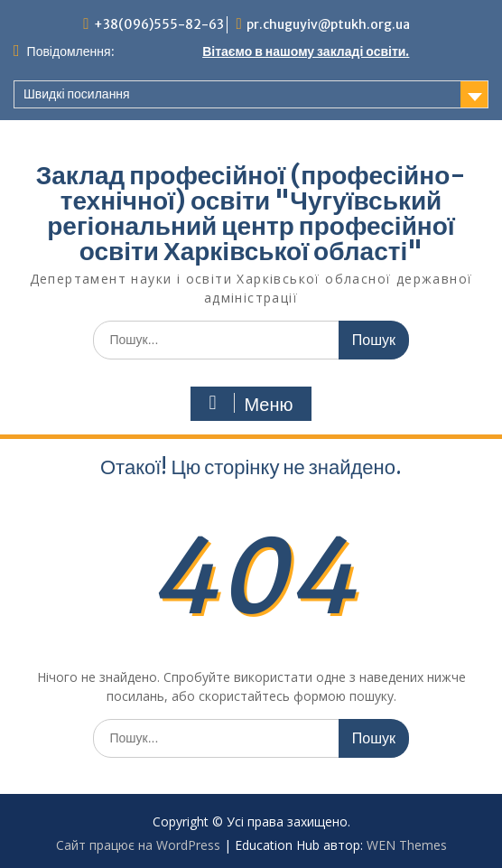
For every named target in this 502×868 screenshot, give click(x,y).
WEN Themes (407, 845)
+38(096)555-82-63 (159, 24)
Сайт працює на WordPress (138, 845)
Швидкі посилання (77, 94)
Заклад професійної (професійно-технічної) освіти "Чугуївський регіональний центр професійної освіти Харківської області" (251, 213)
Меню (248, 404)
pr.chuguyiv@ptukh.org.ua (328, 24)
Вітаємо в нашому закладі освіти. (306, 51)
